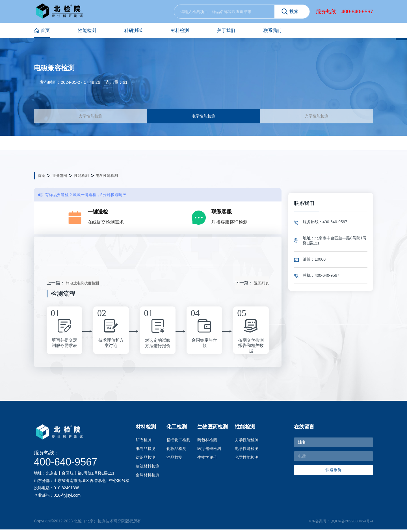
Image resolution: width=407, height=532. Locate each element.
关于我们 (226, 30)
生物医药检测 (213, 430)
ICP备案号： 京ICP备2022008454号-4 (339, 524)
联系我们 (272, 30)
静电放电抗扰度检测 (82, 286)
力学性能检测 (90, 117)
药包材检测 (207, 443)
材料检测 (180, 30)
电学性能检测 (203, 117)
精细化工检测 (178, 443)
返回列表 (261, 286)
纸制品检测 (146, 451)
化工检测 (177, 430)
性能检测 (87, 30)
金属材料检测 (148, 478)
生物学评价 (207, 460)
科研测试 (133, 30)
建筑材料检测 (148, 469)
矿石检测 (144, 443)
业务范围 (60, 178)
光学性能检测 (317, 117)
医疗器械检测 (209, 451)
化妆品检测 (176, 451)
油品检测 (174, 460)
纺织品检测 (146, 460)
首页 (42, 31)
